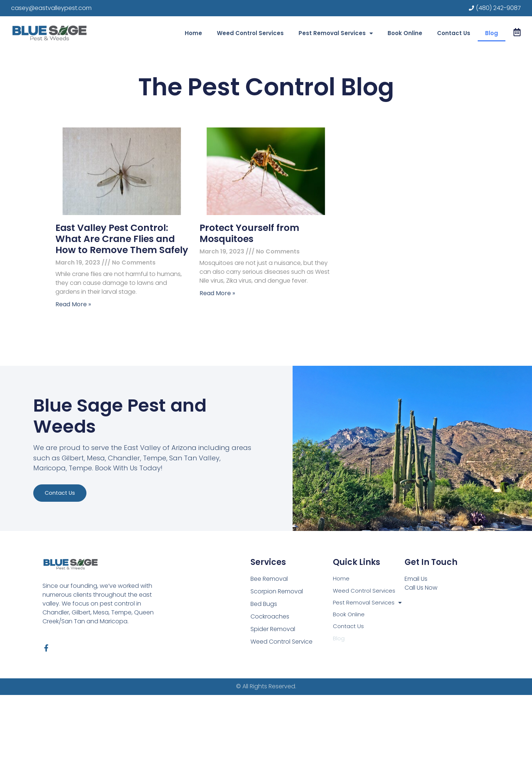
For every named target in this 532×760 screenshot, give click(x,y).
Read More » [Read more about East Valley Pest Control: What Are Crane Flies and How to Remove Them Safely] (73, 304)
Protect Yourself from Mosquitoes (249, 233)
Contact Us (454, 33)
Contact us (70, 541)
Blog (492, 33)
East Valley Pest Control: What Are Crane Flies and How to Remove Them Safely (122, 239)
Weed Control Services (250, 33)
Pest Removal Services (336, 33)
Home (193, 33)
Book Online (405, 33)
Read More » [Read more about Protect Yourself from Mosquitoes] (217, 293)
